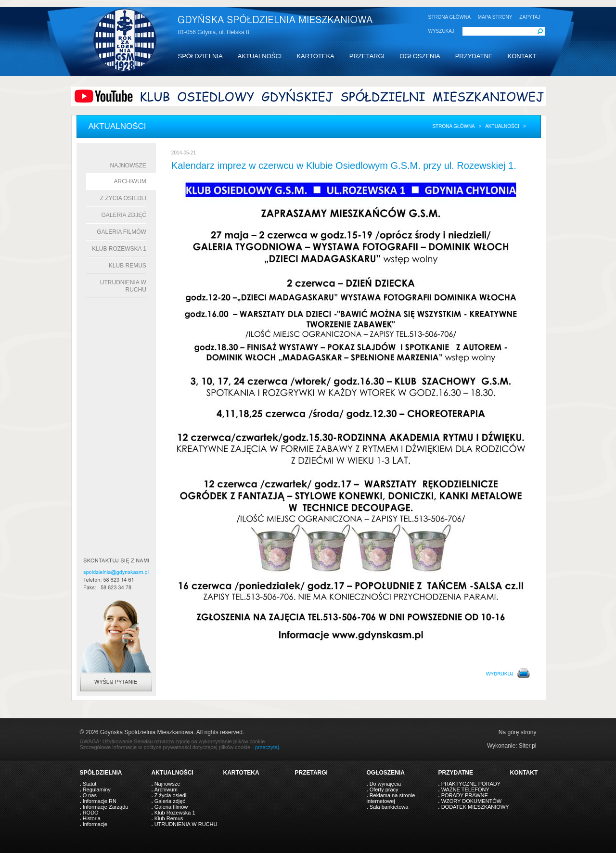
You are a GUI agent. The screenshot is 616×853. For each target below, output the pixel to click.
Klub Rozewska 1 (119, 249)
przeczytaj (267, 747)
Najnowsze (128, 166)
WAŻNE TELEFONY (465, 789)
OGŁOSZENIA (420, 56)
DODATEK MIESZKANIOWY (475, 807)
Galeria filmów (122, 232)
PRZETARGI (367, 56)
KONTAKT (522, 56)
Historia (92, 818)
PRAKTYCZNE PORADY (471, 784)
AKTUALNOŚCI (260, 56)
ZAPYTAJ (530, 17)
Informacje (95, 824)
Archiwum (130, 181)
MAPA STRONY (495, 17)
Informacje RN (100, 801)
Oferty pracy (384, 789)
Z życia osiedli (123, 198)
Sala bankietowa (389, 807)
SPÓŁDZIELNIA (200, 56)
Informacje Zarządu (106, 807)
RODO (91, 813)
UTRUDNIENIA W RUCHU (186, 824)
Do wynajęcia (385, 784)
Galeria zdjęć (123, 215)
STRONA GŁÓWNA (449, 17)
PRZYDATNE (474, 56)
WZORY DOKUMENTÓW (471, 801)
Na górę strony (518, 732)
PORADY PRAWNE (465, 795)
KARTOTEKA (315, 56)
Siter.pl (528, 746)
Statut (90, 784)
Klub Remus (128, 266)
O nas (90, 795)
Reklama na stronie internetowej (391, 798)
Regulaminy (97, 789)
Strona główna (453, 126)
